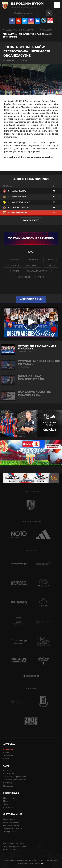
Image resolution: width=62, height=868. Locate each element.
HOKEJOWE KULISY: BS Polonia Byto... (31, 395)
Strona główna (27, 30)
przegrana (13, 265)
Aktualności (46, 30)
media (40, 863)
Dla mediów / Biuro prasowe (14, 780)
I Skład (6, 804)
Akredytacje (8, 783)
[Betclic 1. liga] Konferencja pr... (31, 379)
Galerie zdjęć (8, 755)
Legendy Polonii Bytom (12, 828)
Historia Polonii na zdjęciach (14, 843)
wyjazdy (50, 265)
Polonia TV (7, 752)
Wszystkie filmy (31, 299)
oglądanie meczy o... (38, 271)
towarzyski (15, 259)
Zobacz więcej (31, 220)
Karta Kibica (8, 807)
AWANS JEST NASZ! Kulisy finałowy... (31, 348)
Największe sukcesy (11, 822)
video (41, 277)
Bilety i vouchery (9, 798)
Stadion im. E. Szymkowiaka (14, 777)
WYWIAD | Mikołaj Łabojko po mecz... (31, 364)
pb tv (51, 259)
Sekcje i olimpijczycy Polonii (14, 847)
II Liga (5, 801)
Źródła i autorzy (9, 850)
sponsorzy (35, 259)
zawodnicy (32, 265)
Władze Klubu (9, 773)
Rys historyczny (9, 819)
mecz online (24, 277)
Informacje (7, 770)
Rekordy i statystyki (11, 825)
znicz (16, 271)
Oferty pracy (8, 786)
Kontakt (6, 759)
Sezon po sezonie (10, 832)
